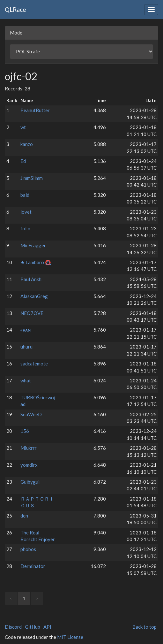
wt (23, 127)
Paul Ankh (31, 279)
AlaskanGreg (34, 296)
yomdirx (29, 465)
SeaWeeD (31, 414)
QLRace (15, 9)
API (47, 627)
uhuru (26, 347)
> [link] (37, 598)
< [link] (11, 598)
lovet (26, 212)
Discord (13, 627)
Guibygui (30, 482)
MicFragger (33, 245)
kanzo (27, 144)
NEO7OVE (32, 313)
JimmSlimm (32, 178)
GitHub (33, 627)
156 (25, 431)
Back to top (144, 627)
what (26, 380)
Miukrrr (29, 448)
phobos (28, 549)
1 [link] (24, 598)
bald (25, 195)
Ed (23, 161)
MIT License (70, 637)
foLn (25, 228)
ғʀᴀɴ (26, 330)
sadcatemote (34, 364)
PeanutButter (35, 110)
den (24, 516)
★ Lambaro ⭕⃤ (36, 262)
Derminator (33, 566)
